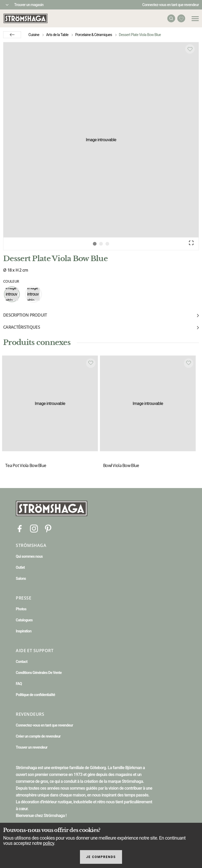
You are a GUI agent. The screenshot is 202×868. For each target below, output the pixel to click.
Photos (21, 609)
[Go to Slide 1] (95, 244)
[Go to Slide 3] (107, 244)
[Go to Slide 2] (101, 244)
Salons (21, 578)
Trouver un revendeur (32, 747)
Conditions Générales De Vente (39, 673)
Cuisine (34, 35)
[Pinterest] (48, 528)
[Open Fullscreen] (191, 243)
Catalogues (24, 620)
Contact (22, 662)
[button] (101, 140)
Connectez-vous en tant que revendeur (171, 5)
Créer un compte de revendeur (38, 736)
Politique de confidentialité (35, 695)
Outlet (20, 567)
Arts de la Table (57, 35)
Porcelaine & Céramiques (94, 35)
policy (48, 843)
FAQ (19, 684)
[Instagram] (34, 528)
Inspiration (24, 631)
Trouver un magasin (29, 5)
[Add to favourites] (190, 49)
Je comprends (101, 857)
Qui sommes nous (29, 556)
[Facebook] (20, 528)
